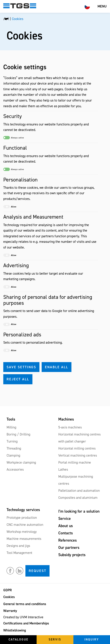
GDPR (8, 590)
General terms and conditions (25, 604)
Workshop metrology (22, 532)
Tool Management (19, 553)
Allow (10, 207)
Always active (14, 138)
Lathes (63, 469)
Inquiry (92, 639)
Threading (14, 448)
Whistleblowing (15, 630)
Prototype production (22, 518)
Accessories (15, 469)
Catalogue (18, 639)
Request (37, 571)
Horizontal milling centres (77, 448)
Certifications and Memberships (26, 623)
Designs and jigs (18, 546)
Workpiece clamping (21, 462)
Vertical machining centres (78, 455)
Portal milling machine (75, 462)
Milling (11, 427)
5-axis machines (70, 427)
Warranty (10, 611)
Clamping (13, 455)
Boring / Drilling (18, 434)
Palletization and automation (79, 491)
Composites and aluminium (78, 498)
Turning (12, 441)
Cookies (9, 597)
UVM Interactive (32, 617)
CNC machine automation (25, 525)
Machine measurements (24, 539)
